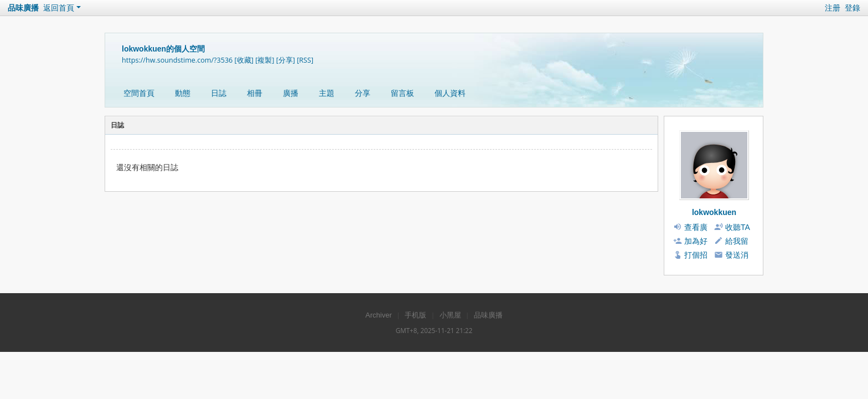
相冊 (255, 93)
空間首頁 (139, 93)
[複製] (265, 60)
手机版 (415, 315)
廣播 (291, 93)
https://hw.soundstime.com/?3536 (177, 60)
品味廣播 (23, 8)
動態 (183, 93)
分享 (363, 93)
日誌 (219, 93)
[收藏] (244, 60)
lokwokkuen (714, 212)
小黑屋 (450, 315)
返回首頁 (59, 8)
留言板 (402, 93)
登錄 (852, 8)
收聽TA (738, 227)
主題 (327, 93)
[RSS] (305, 60)
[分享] (286, 60)
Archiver (379, 315)
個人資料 (450, 93)
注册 (833, 8)
